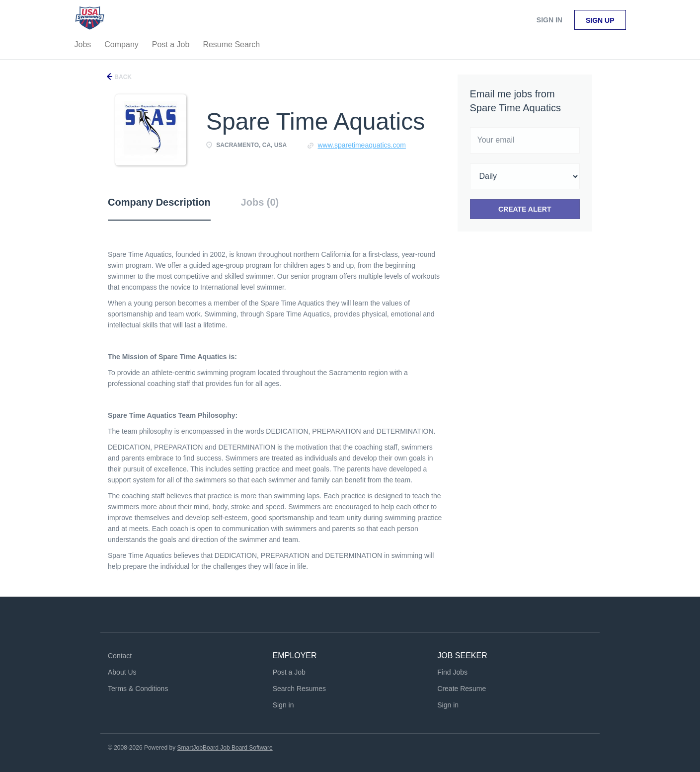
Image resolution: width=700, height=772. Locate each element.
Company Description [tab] (159, 202)
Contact (120, 656)
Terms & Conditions (138, 689)
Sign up (600, 20)
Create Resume (462, 689)
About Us (122, 672)
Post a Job (289, 672)
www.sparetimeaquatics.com (361, 145)
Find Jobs (452, 672)
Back (122, 77)
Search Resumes (299, 689)
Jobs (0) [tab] (260, 202)
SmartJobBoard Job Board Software (225, 748)
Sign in (549, 20)
